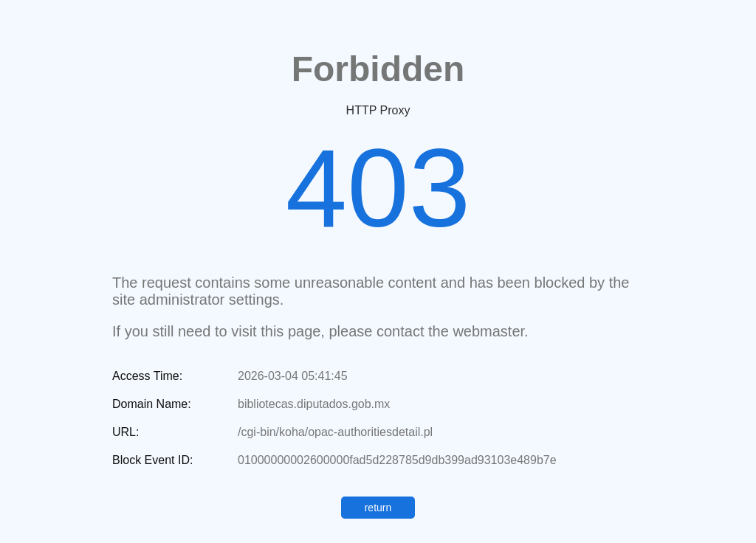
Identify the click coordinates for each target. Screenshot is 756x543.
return (378, 508)
